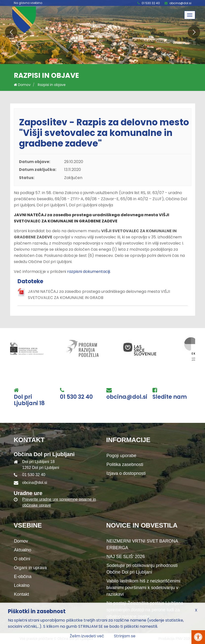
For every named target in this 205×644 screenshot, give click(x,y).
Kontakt (22, 594)
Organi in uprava (30, 568)
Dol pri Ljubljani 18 (29, 400)
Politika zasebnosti (125, 464)
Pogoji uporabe (121, 456)
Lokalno (22, 585)
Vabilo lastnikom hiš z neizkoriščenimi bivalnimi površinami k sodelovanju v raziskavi (144, 588)
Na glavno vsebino (28, 3)
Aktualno (23, 550)
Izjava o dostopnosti (126, 473)
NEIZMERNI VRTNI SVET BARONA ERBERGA (142, 544)
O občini (22, 559)
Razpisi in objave (52, 85)
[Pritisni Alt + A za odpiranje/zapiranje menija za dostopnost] (198, 637)
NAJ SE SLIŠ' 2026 (126, 557)
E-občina (23, 577)
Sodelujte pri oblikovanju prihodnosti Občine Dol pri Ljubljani (142, 569)
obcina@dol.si (180, 3)
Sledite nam (170, 397)
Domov (22, 85)
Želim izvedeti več (87, 636)
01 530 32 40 (151, 3)
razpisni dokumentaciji (89, 272)
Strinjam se (125, 636)
